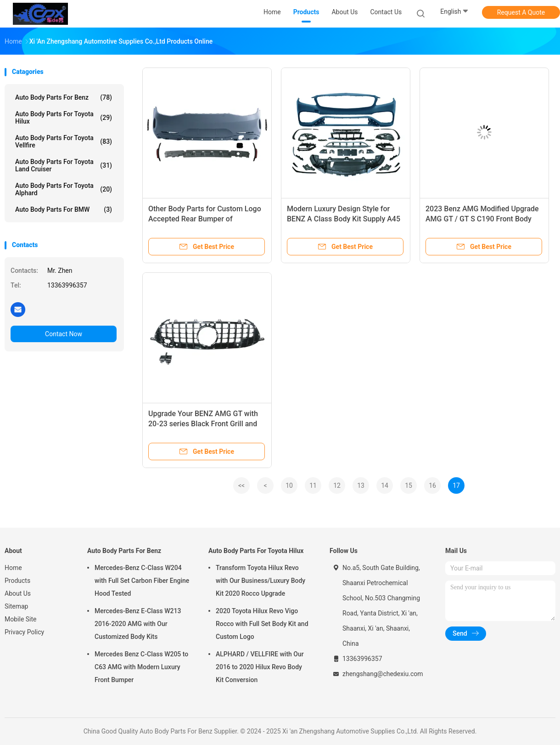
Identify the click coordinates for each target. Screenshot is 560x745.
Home (13, 568)
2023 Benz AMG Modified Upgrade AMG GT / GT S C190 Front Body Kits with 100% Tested (482, 219)
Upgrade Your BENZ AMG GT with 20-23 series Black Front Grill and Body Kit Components (203, 424)
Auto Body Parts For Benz (64, 97)
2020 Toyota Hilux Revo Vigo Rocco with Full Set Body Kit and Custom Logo (262, 624)
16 (432, 485)
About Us (18, 593)
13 (361, 485)
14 (385, 485)
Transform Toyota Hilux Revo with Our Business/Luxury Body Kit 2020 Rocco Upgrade (260, 581)
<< (241, 485)
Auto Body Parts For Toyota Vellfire (64, 141)
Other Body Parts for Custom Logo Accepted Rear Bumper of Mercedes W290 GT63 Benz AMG (205, 219)
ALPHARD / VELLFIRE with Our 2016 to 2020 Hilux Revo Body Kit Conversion (260, 667)
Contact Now (64, 334)
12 (337, 485)
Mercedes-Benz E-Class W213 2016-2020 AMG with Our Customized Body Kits (138, 624)
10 (289, 485)
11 (313, 485)
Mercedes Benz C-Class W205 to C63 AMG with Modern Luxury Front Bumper (141, 667)
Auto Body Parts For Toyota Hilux (64, 118)
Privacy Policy (24, 632)
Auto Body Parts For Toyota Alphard (64, 189)
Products (17, 581)
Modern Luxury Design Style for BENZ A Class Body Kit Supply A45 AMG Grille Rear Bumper (344, 219)
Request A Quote (521, 12)
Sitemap (16, 606)
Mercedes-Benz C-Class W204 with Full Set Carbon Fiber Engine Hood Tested (142, 581)
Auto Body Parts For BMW (64, 209)
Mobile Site (21, 619)
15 (409, 485)
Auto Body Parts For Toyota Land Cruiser (64, 165)
